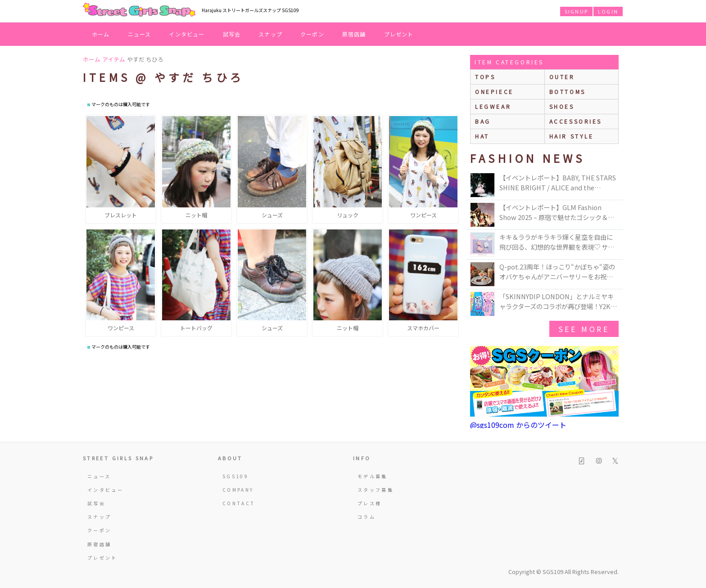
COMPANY (238, 490)
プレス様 (369, 503)
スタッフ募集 (376, 490)
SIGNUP (576, 11)
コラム (367, 517)
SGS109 (235, 476)
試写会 (232, 34)
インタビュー (187, 34)
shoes (562, 106)
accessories (576, 121)
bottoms (568, 92)
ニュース (140, 34)
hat (482, 136)
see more (584, 329)
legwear (493, 106)
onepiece (494, 92)
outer (562, 77)
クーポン (312, 34)
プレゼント (399, 34)
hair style (572, 136)
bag (483, 121)
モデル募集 (373, 476)
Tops (485, 77)
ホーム (101, 34)
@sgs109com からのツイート (518, 425)
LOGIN (608, 11)
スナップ (270, 34)
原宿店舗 (354, 34)
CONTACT (239, 503)
